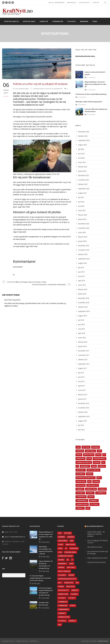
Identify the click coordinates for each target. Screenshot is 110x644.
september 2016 (84, 416)
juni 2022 (81, 154)
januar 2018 (82, 346)
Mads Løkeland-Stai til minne (97, 558)
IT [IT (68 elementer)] (77, 466)
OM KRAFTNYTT (85, 3)
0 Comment (91, 77)
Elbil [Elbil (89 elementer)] (99, 451)
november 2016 (84, 408)
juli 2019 (81, 267)
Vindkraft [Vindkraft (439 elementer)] (80, 508)
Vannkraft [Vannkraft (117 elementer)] (94, 501)
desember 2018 (84, 298)
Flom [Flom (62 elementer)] (89, 458)
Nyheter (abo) (29, 21)
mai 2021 (81, 206)
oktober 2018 (83, 307)
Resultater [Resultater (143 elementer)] (81, 485)
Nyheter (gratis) (12, 21)
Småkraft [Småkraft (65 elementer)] (80, 489)
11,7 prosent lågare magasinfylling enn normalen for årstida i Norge (40, 578)
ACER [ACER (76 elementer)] (78, 447)
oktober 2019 (83, 254)
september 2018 (84, 311)
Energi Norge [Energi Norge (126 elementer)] (89, 455)
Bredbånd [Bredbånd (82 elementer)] (95, 447)
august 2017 (82, 368)
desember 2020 (84, 224)
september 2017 (84, 364)
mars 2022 (82, 162)
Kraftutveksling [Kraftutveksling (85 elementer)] (93, 470)
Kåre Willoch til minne (95, 547)
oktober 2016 (83, 412)
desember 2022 (84, 132)
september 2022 (84, 140)
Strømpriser (58, 21)
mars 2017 (82, 390)
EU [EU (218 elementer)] (104, 455)
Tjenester (44, 21)
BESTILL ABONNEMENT (57, 3)
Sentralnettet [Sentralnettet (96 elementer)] (93, 485)
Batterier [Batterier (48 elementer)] (86, 447)
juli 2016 (81, 425)
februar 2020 (83, 237)
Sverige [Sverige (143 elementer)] (91, 497)
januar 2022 (82, 171)
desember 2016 (84, 403)
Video (95, 21)
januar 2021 (82, 219)
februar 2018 (83, 342)
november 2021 (84, 180)
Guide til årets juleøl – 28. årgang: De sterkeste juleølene (96, 534)
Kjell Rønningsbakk (22, 89)
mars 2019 (82, 285)
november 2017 (84, 355)
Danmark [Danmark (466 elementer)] (80, 451)
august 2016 (82, 421)
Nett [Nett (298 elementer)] (99, 478)
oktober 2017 (83, 360)
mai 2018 (81, 329)
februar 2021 (83, 215)
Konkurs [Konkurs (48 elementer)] (102, 466)
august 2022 (82, 145)
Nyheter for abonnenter (54, 89)
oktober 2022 (83, 136)
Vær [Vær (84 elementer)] (88, 508)
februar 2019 (83, 289)
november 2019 (84, 250)
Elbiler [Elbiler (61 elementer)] (79, 455)
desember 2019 (84, 246)
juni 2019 (81, 272)
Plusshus (72, 21)
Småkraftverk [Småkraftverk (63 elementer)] (91, 489)
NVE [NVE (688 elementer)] (89, 481)
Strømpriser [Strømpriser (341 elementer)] (81, 497)
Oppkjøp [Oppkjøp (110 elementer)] (96, 481)
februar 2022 (83, 167)
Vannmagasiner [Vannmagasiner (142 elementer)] (82, 504)
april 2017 (82, 386)
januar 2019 (82, 294)
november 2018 (84, 303)
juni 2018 (81, 324)
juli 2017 (81, 373)
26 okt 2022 (45, 571)
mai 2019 (81, 276)
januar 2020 (82, 241)
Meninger (84, 21)
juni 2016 (81, 430)
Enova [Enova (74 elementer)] (98, 455)
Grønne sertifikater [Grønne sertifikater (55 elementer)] (84, 462)
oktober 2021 (83, 184)
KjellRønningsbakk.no (95, 526)
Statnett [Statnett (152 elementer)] (90, 493)
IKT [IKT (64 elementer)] (103, 462)
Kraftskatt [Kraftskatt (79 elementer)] (81, 470)
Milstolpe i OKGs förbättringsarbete (89, 102)
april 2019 (82, 281)
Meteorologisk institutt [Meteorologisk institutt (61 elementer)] (86, 478)
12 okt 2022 (45, 598)
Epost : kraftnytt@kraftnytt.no (15, 537)
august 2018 (82, 316)
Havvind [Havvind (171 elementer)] (97, 462)
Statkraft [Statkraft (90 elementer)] (80, 493)
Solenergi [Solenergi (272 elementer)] (102, 489)
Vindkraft (40, 275)
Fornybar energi (39, 89)
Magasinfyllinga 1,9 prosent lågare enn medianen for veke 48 (95, 84)
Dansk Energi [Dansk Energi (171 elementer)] (90, 451)
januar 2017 (82, 399)
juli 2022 (81, 149)
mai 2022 (81, 158)
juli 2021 (81, 197)
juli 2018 (81, 320)
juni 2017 (81, 377)
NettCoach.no (104, 641)
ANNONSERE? (72, 3)
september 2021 (84, 189)
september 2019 (84, 259)
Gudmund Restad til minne (97, 562)
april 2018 (82, 333)
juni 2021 (81, 202)
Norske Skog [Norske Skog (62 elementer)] (81, 481)
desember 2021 (84, 175)
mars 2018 (82, 338)
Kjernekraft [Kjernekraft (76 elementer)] (85, 466)
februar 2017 (83, 395)
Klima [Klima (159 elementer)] (94, 466)
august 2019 (82, 263)
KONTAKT (96, 3)
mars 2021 (82, 211)
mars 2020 (82, 232)
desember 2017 (84, 351)
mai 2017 (81, 381)
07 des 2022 (45, 542)
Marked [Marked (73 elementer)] (90, 474)
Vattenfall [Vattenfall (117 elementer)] (94, 504)
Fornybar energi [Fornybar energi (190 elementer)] (99, 458)
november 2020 (84, 228)
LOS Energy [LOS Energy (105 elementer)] (80, 474)
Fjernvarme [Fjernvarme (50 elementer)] (81, 458)
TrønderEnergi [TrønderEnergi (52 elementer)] (82, 501)
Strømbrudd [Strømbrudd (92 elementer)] (101, 493)
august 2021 (82, 193)
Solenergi (21, 275)
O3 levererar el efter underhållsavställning (91, 94)
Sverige (31, 275)
